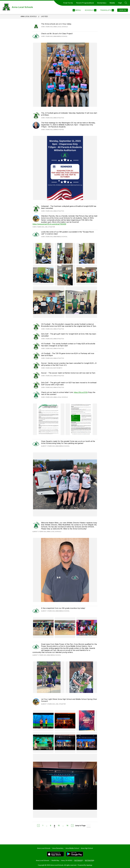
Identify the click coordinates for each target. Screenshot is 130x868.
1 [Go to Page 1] (43, 826)
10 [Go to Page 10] (59, 826)
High (120, 3)
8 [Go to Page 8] (51, 826)
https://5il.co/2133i (81, 392)
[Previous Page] (38, 826)
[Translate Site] (107, 10)
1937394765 (89, 860)
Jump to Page (80, 826)
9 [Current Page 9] (54, 826)
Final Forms (68, 3)
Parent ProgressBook (85, 3)
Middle (112, 3)
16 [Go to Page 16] (67, 826)
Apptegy (89, 865)
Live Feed (44, 16)
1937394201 (78, 860)
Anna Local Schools (29, 16)
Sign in (123, 10)
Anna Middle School (72, 848)
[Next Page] (72, 826)
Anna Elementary (58, 848)
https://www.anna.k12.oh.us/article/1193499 (49, 224)
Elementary (102, 3)
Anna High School (87, 848)
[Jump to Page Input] (89, 826)
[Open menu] (77, 10)
